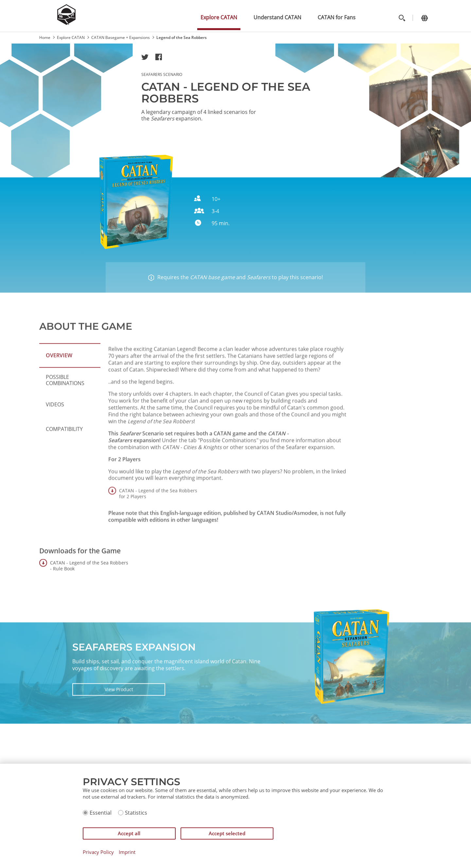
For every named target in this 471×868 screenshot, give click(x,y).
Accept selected (227, 833)
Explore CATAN (219, 17)
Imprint (127, 852)
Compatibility (64, 456)
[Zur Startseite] (66, 23)
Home (45, 37)
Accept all (129, 833)
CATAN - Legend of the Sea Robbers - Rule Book (89, 592)
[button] (145, 57)
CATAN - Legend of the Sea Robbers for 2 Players (158, 547)
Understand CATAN (277, 17)
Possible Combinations (65, 407)
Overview (59, 382)
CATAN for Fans (337, 17)
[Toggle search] (402, 18)
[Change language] (424, 18)
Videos (55, 431)
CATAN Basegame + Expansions (121, 37)
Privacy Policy (98, 852)
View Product (119, 716)
